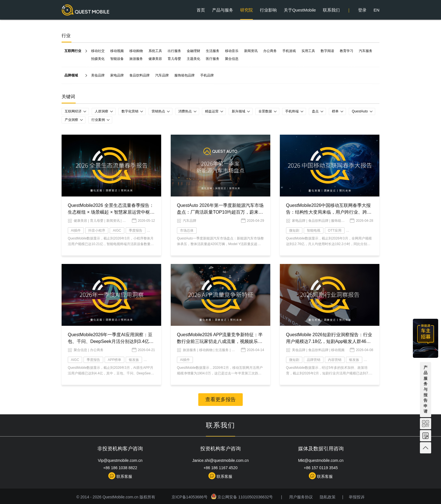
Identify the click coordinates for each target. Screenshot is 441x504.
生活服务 (213, 51)
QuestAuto (360, 111)
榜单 (335, 111)
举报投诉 (357, 497)
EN (376, 10)
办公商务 (270, 51)
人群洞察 (102, 111)
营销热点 (158, 111)
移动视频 (117, 51)
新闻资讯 (251, 51)
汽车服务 (366, 51)
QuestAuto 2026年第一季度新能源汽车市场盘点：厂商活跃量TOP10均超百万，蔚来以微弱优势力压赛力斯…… (220, 212)
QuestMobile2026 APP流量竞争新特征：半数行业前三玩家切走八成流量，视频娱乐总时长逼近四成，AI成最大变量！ (220, 341)
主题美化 (193, 59)
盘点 (315, 111)
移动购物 (136, 51)
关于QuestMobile (300, 10)
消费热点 (185, 111)
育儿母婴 (174, 59)
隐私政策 (328, 497)
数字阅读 (327, 51)
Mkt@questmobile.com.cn (321, 460)
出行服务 (174, 51)
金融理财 (193, 51)
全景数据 (265, 111)
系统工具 (155, 51)
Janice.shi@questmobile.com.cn (220, 460)
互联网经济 (73, 111)
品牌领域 (71, 75)
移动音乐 (232, 51)
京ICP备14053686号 (191, 497)
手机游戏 (289, 51)
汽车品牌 (162, 75)
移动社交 (98, 51)
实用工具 (308, 51)
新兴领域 (238, 111)
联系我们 (331, 10)
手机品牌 (207, 75)
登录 (362, 10)
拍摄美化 (98, 59)
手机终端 (292, 111)
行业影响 (268, 10)
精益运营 (212, 111)
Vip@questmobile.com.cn (120, 460)
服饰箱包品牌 (184, 75)
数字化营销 (130, 111)
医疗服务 (213, 59)
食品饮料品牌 (139, 75)
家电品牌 (117, 75)
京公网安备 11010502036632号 (243, 497)
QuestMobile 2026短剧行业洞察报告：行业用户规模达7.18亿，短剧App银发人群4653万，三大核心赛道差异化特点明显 (329, 341)
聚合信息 (232, 59)
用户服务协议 (301, 497)
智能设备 (117, 59)
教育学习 (346, 51)
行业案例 (98, 120)
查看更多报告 (220, 399)
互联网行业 (73, 51)
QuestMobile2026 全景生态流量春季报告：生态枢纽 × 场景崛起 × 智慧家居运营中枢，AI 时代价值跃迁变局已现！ (111, 212)
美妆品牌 (98, 75)
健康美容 (155, 59)
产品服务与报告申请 (426, 389)
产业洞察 (71, 120)
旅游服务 (136, 59)
